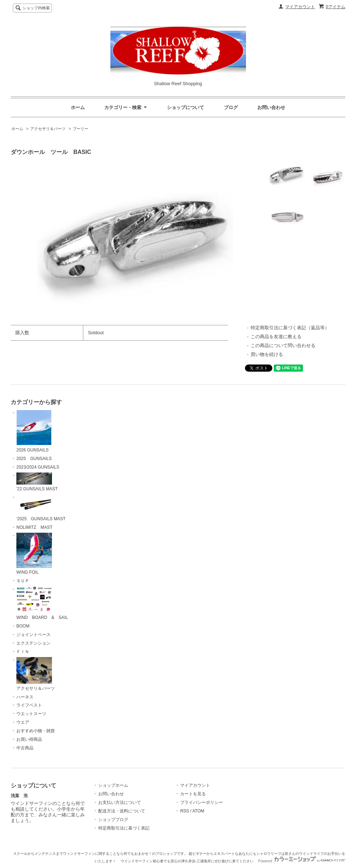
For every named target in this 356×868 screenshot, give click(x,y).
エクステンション (33, 643)
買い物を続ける (267, 354)
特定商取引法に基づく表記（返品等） (290, 328)
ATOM (198, 811)
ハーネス (25, 697)
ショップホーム (113, 785)
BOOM (23, 626)
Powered (302, 861)
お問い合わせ (271, 107)
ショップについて (185, 107)
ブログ (231, 107)
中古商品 (25, 748)
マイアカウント (300, 7)
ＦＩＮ (23, 652)
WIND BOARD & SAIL (42, 603)
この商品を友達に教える (276, 337)
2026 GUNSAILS (34, 431)
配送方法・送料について (122, 811)
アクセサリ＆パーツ (48, 129)
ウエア (23, 722)
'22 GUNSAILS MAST (37, 482)
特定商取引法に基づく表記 (124, 828)
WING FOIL (34, 554)
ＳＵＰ (23, 581)
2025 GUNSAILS (34, 459)
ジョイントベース (33, 635)
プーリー (80, 129)
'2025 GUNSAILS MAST (41, 508)
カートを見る (193, 794)
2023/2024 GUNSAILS (38, 467)
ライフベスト (29, 705)
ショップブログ (113, 820)
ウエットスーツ (31, 714)
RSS (185, 811)
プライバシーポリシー (201, 802)
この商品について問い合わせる (283, 345)
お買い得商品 (29, 739)
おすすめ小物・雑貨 (36, 731)
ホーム (78, 107)
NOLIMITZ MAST (34, 527)
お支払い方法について (120, 802)
